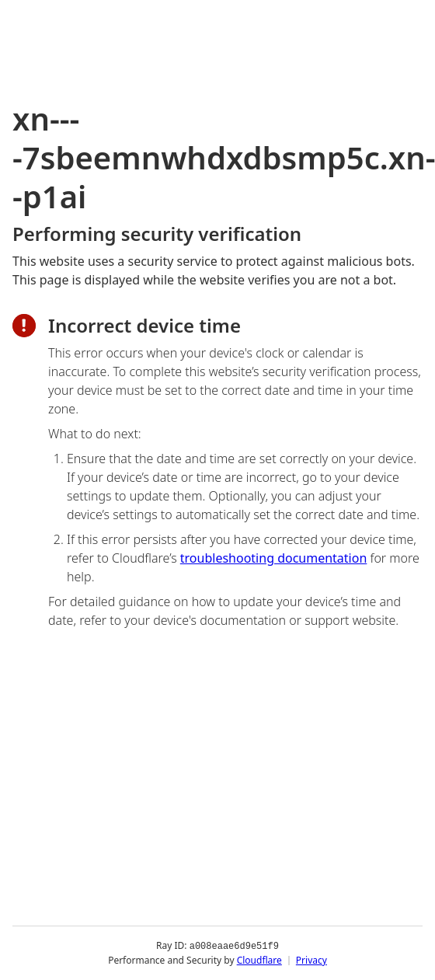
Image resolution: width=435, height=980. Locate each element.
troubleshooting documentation (274, 558)
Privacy (311, 960)
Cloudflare (259, 960)
